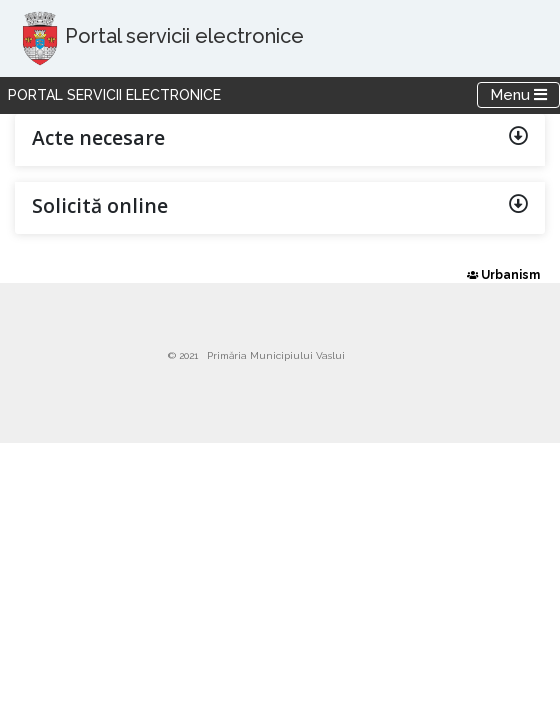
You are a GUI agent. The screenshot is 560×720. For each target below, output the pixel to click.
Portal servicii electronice (114, 95)
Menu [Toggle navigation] (524, 94)
